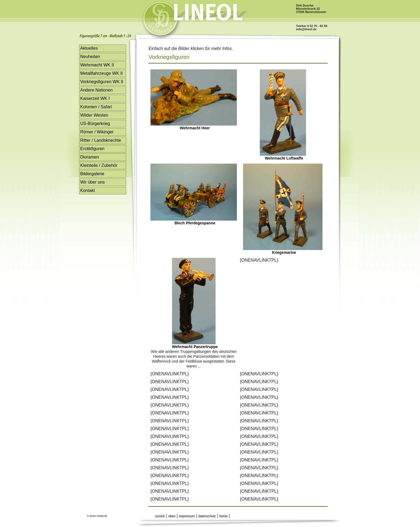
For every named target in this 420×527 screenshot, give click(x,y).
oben (172, 516)
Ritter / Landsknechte (101, 140)
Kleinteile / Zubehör (99, 165)
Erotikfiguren (92, 149)
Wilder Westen (94, 115)
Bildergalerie (92, 174)
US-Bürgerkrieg (95, 124)
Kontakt (88, 190)
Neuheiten (90, 57)
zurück (160, 516)
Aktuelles (89, 48)
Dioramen (90, 157)
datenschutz (207, 516)
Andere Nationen (96, 90)
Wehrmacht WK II (97, 65)
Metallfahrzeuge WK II (101, 73)
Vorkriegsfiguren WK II (102, 82)
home (223, 516)
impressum (187, 516)
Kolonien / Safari (96, 107)
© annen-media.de (97, 516)
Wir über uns (93, 182)
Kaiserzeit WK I (95, 98)
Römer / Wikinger (97, 132)
